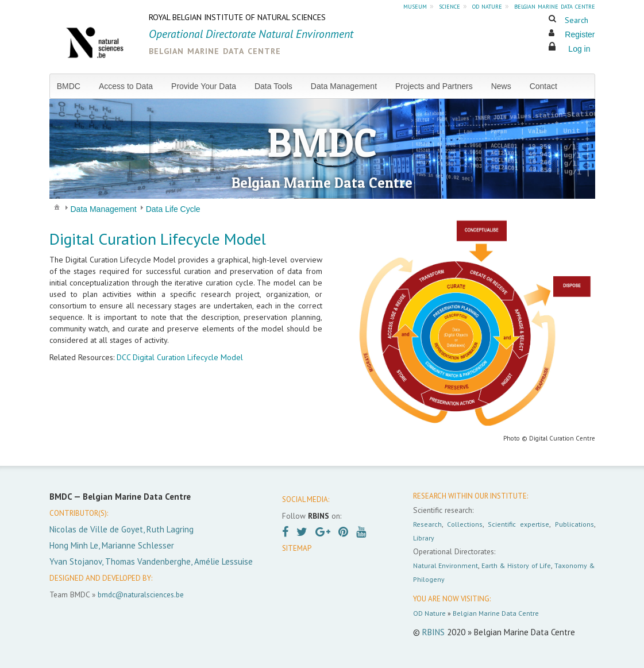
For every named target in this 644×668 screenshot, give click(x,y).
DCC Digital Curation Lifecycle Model (180, 357)
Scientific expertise (518, 524)
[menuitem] (73, 86)
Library (424, 538)
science (450, 6)
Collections (465, 524)
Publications (574, 524)
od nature (487, 6)
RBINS (433, 632)
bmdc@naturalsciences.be (141, 594)
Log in (579, 49)
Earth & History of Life (516, 565)
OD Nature (429, 613)
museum (415, 6)
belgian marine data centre (555, 6)
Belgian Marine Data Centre (496, 613)
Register (580, 34)
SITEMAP (297, 548)
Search (576, 20)
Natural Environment (446, 565)
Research (427, 524)
